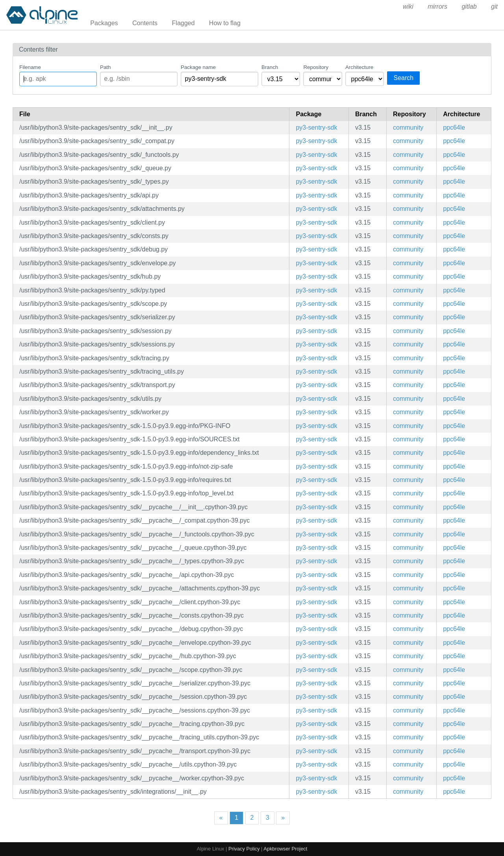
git (494, 7)
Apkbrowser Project (285, 849)
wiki (408, 7)
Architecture (359, 67)
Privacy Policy (244, 849)
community (408, 127)
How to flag (225, 23)
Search (403, 78)
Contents (145, 23)
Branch (270, 67)
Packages (104, 23)
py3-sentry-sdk (316, 127)
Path (105, 67)
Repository (316, 67)
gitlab (469, 7)
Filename (30, 67)
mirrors (437, 7)
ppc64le (454, 127)
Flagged (183, 23)
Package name (198, 67)
